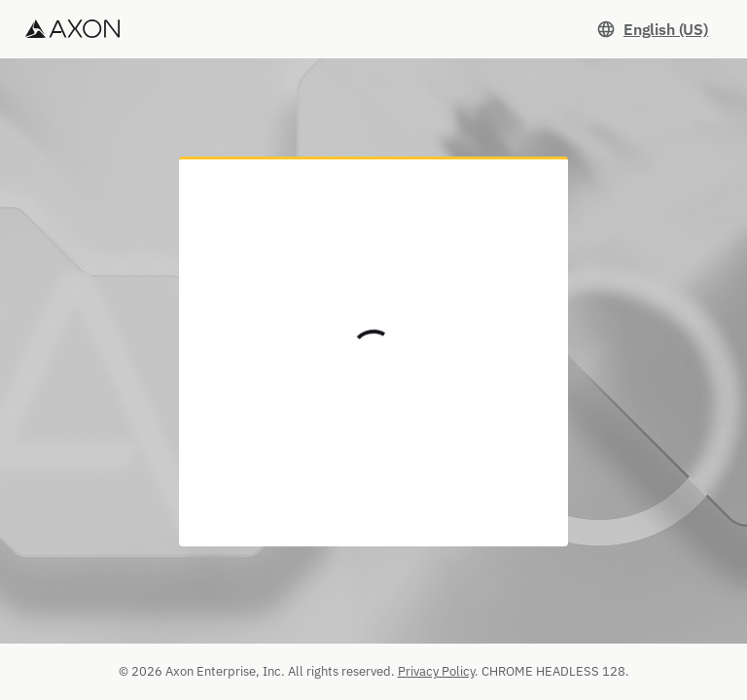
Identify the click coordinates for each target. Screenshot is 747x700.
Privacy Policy (436, 671)
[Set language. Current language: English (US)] (652, 29)
